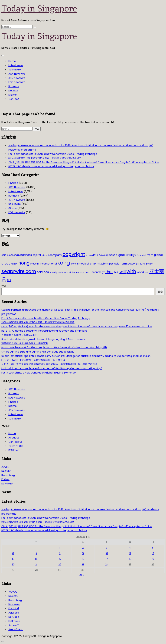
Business (14, 86)
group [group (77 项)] (6, 263)
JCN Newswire (17, 78)
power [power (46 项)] (132, 264)
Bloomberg (8, 475)
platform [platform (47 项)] (121, 264)
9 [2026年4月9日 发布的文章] (83, 553)
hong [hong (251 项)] (24, 263)
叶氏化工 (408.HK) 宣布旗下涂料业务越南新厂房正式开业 (33, 360)
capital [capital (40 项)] (37, 255)
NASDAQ (6, 471)
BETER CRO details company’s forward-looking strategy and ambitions (51, 166)
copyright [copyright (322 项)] (74, 254)
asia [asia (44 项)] (4, 255)
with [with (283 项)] (131, 271)
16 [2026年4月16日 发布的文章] (83, 559)
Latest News (16, 65)
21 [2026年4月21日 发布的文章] (36, 565)
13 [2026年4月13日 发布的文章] (13, 559)
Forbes (5, 479)
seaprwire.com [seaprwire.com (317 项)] (19, 271)
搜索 (4, 286)
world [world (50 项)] (140, 272)
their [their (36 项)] (116, 272)
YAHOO (13, 592)
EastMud (14, 608)
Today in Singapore (39, 8)
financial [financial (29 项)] (141, 255)
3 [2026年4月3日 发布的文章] (107, 548)
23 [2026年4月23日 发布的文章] (83, 565)
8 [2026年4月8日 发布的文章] (60, 553)
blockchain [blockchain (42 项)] (13, 255)
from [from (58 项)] (150, 255)
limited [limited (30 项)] (74, 264)
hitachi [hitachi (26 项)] (14, 264)
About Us (14, 438)
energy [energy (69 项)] (131, 255)
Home (12, 61)
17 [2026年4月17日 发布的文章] (107, 559)
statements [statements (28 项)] (75, 272)
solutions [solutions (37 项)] (63, 272)
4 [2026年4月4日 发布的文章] (130, 548)
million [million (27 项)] (93, 264)
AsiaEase (14, 613)
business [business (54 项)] (26, 255)
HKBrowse (14, 621)
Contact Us (15, 442)
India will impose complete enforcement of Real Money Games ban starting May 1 (52, 368)
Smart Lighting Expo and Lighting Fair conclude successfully (38, 352)
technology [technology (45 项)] (98, 272)
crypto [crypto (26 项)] (89, 255)
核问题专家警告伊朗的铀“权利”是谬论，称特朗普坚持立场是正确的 (45, 158)
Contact (14, 99)
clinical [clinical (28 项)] (45, 255)
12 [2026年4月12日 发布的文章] (153, 553)
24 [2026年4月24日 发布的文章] (107, 565)
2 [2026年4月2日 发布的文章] (83, 548)
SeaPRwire (15, 70)
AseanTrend (16, 629)
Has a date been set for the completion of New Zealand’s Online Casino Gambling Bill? (54, 347)
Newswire (7, 484)
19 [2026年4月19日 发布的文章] (153, 559)
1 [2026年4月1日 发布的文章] (60, 548)
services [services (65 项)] (43, 272)
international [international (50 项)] (48, 264)
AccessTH (14, 625)
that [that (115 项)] (109, 272)
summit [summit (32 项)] (86, 272)
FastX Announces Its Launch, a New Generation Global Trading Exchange (53, 154)
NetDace (14, 617)
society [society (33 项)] (53, 272)
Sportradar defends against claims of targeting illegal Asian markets (43, 339)
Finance (13, 91)
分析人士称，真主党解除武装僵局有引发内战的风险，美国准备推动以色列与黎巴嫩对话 (49, 364)
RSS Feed (14, 450)
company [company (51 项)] (56, 255)
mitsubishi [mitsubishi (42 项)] (103, 264)
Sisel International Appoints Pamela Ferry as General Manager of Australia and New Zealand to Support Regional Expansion (76, 356)
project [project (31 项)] (150, 264)
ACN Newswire (17, 74)
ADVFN (5, 467)
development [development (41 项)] (107, 255)
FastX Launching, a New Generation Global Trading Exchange (39, 373)
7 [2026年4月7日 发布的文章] (36, 553)
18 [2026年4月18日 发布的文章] (130, 559)
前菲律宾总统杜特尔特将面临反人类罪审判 (25, 343)
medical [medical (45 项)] (84, 264)
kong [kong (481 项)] (64, 263)
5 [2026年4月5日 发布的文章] (153, 548)
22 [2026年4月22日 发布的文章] (60, 565)
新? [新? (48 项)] (9, 280)
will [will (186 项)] (123, 272)
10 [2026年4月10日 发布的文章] (107, 553)
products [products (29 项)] (141, 264)
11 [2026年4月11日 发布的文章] (130, 553)
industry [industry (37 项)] (35, 264)
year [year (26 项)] (147, 272)
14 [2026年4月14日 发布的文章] (36, 559)
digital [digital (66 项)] (120, 255)
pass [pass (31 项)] (112, 264)
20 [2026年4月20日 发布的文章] (13, 565)
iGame (13, 95)
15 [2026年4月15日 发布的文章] (60, 559)
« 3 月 (82, 575)
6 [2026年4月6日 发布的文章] (13, 553)
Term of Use (16, 446)
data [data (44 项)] (95, 255)
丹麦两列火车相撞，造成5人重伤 (19, 335)
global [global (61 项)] (158, 255)
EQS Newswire (17, 82)
